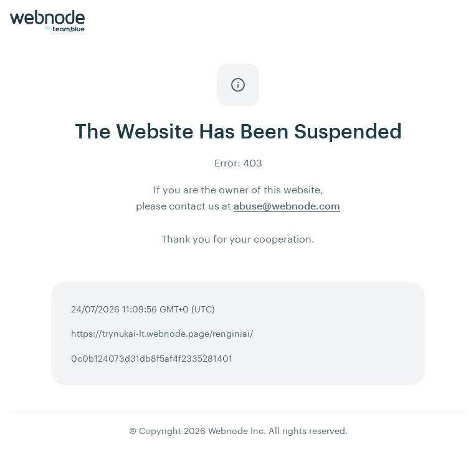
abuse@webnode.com (287, 205)
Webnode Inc (236, 431)
